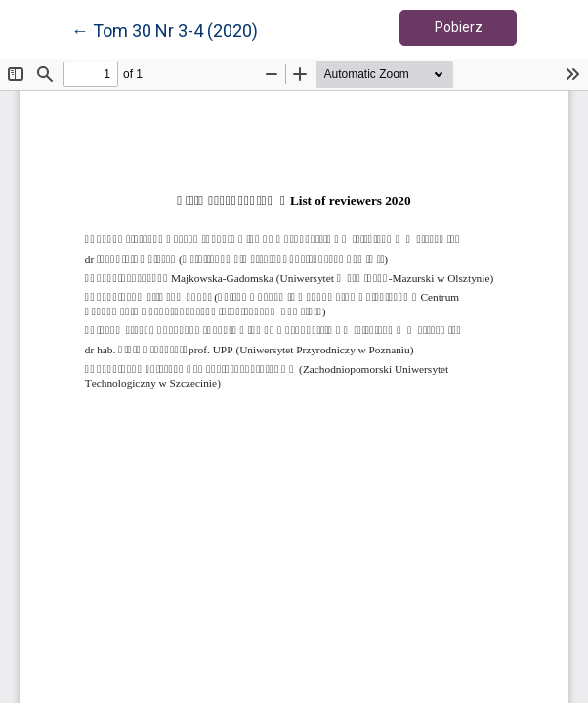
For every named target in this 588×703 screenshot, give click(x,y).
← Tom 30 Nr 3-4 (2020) (165, 29)
